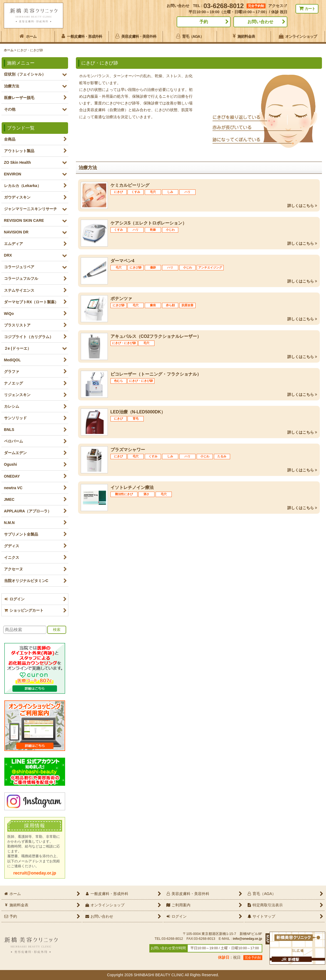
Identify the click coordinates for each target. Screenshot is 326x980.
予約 (204, 22)
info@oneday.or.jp (248, 939)
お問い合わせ (260, 22)
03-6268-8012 (224, 6)
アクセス (278, 6)
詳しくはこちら (302, 206)
